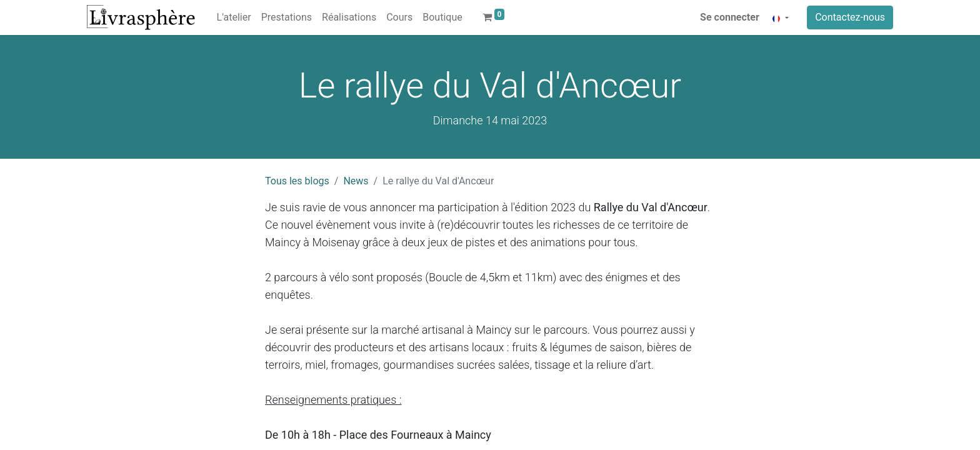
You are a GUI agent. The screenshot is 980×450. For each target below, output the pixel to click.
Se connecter (730, 17)
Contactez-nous (850, 17)
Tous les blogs (297, 181)
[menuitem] (234, 17)
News (356, 181)
